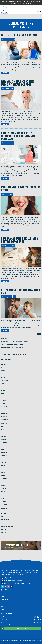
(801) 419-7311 (8, 578)
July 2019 (3, 466)
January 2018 (4, 505)
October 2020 (4, 417)
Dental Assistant (5, 520)
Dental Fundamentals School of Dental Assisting (30, 641)
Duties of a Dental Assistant (19, 35)
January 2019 (4, 482)
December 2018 (4, 485)
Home (2, 593)
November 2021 (4, 374)
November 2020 (4, 413)
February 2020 (4, 443)
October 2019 (4, 456)
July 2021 (3, 387)
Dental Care (4, 529)
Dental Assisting (5, 523)
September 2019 (5, 459)
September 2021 (5, 381)
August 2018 (4, 489)
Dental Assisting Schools (7, 526)
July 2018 (3, 492)
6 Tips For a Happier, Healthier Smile (21, 291)
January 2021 (4, 407)
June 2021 (3, 390)
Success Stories (5, 603)
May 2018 (3, 495)
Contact (3, 609)
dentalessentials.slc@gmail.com (14, 581)
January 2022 (4, 367)
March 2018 (4, 498)
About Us (3, 596)
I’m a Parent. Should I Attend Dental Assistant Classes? (13, 354)
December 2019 (4, 449)
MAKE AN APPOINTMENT (14, 628)
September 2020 (5, 420)
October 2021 (4, 377)
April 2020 (3, 436)
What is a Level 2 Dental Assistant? (9, 351)
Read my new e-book (9, 547)
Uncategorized (4, 536)
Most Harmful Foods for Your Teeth (20, 189)
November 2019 (4, 453)
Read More (5, 73)
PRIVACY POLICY (19, 642)
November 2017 (4, 508)
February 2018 (4, 502)
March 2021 (4, 400)
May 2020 (3, 433)
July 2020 (3, 426)
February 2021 (4, 403)
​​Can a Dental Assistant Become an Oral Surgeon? (12, 344)
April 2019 (3, 472)
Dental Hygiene (4, 533)
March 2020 (4, 439)
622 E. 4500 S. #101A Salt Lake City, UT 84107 (17, 583)
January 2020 (4, 446)
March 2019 (4, 475)
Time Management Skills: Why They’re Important (20, 240)
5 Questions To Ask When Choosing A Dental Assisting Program (19, 136)
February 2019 (4, 479)
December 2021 (4, 371)
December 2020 (4, 410)
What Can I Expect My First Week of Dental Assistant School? (14, 341)
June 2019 (3, 469)
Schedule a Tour (5, 600)
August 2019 (4, 462)
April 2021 (3, 397)
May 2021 (3, 394)
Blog (2, 516)
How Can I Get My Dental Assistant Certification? (12, 348)
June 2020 (3, 430)
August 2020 (4, 423)
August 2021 (4, 384)
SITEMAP (25, 642)
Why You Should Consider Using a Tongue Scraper (17, 83)
